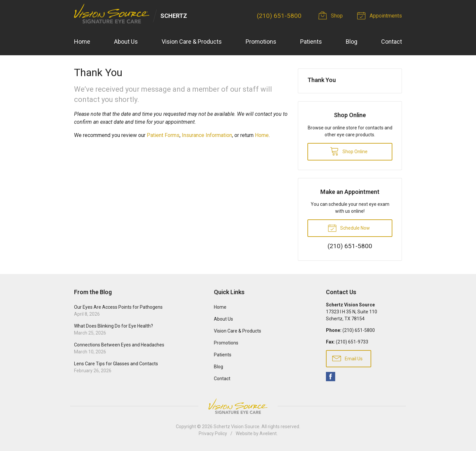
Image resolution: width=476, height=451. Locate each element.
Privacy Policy (213, 433)
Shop (332, 15)
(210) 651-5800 (279, 16)
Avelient (268, 433)
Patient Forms (163, 135)
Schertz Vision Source (237, 427)
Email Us (347, 358)
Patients (311, 42)
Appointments (380, 15)
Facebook (331, 377)
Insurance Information (207, 135)
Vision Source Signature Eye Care (238, 406)
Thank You (322, 80)
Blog (352, 42)
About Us (126, 42)
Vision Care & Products (192, 42)
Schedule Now (349, 228)
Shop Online (349, 151)
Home (82, 42)
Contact (392, 42)
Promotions (261, 42)
